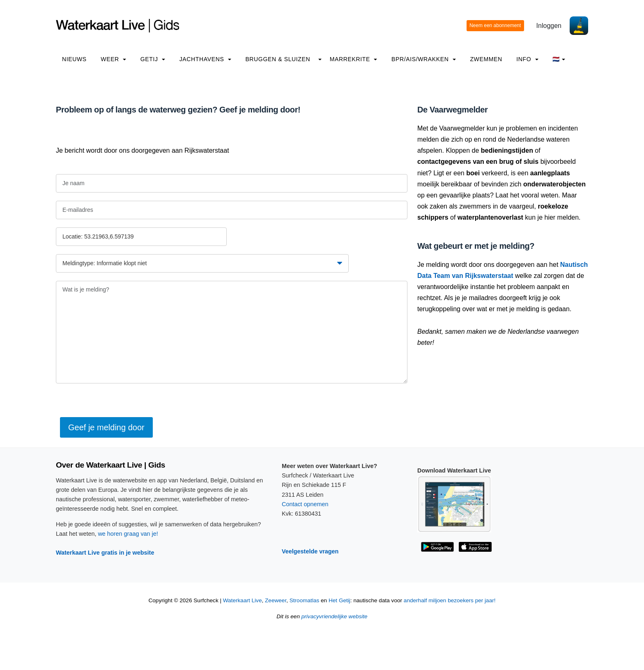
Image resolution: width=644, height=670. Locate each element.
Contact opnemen (305, 504)
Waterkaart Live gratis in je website (105, 553)
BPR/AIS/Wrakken (424, 59)
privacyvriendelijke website (335, 616)
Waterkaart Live (243, 600)
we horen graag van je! (128, 534)
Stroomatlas (305, 600)
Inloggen (549, 26)
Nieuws (74, 59)
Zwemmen (486, 59)
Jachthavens (205, 59)
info (527, 59)
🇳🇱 (559, 59)
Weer (113, 59)
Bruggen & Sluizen (278, 59)
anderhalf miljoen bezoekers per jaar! (450, 600)
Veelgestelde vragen (310, 551)
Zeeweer (276, 600)
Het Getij (339, 600)
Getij (153, 59)
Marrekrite (354, 59)
